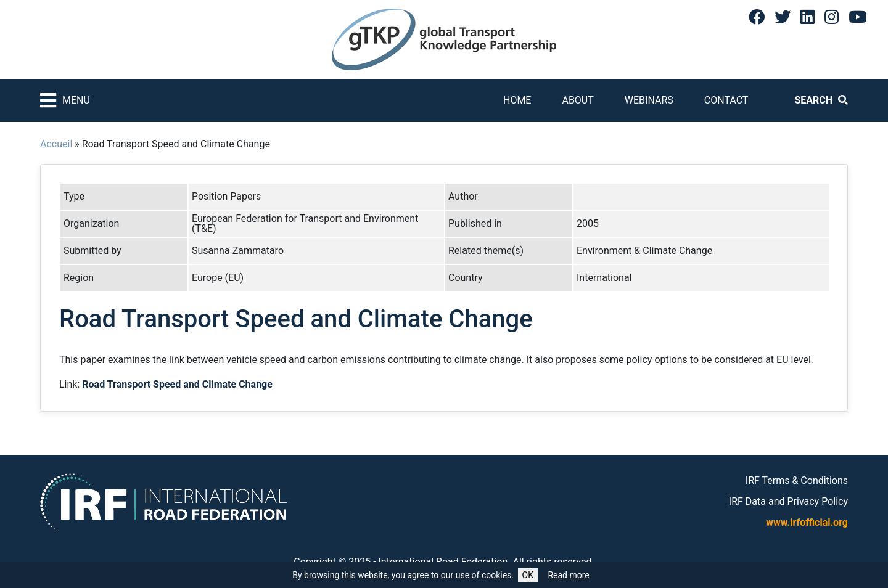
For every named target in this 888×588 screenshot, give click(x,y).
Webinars (649, 100)
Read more (568, 575)
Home (517, 100)
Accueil (56, 144)
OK (528, 575)
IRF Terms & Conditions (797, 480)
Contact (726, 100)
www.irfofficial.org (807, 522)
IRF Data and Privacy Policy (788, 501)
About (578, 100)
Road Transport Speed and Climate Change (177, 384)
